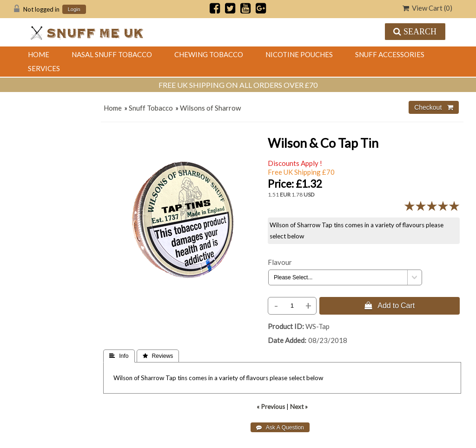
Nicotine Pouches (299, 54)
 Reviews (158, 356)
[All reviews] (432, 209)
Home (39, 54)
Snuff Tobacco (151, 108)
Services (44, 68)
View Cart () (427, 8)
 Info (119, 356)
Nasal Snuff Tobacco (112, 54)
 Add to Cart (390, 305)
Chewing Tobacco (209, 54)
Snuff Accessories (390, 54)
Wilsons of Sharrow (210, 108)
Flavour (280, 262)
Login (74, 10)
